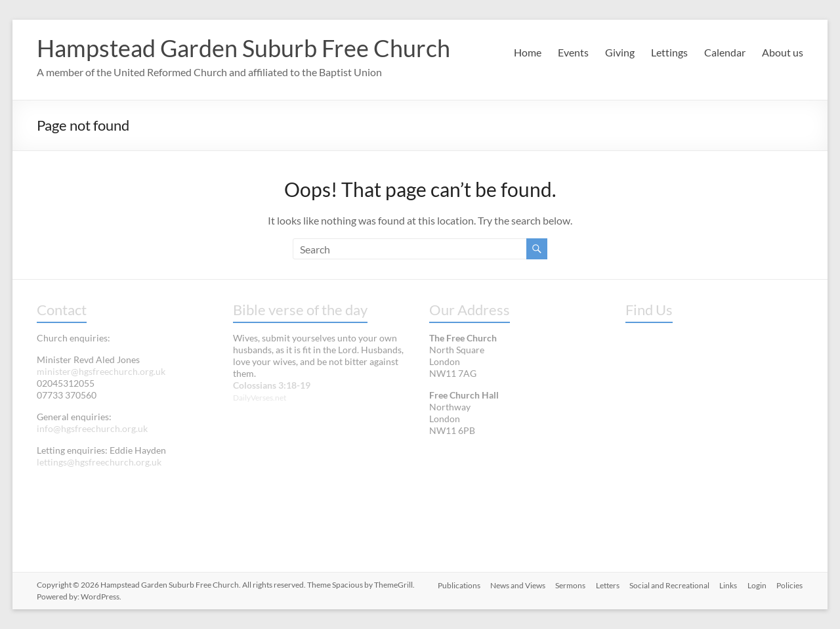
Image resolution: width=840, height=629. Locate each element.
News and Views (516, 585)
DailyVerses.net (260, 398)
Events (573, 52)
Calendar (725, 52)
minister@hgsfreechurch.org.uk (101, 371)
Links (728, 585)
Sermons (569, 585)
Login (757, 585)
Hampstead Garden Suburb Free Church (243, 48)
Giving (620, 52)
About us (783, 52)
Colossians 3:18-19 (272, 385)
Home (528, 52)
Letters (606, 585)
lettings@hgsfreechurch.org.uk (99, 462)
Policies (790, 585)
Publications (456, 585)
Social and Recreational (669, 585)
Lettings (669, 52)
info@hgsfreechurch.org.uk (92, 428)
